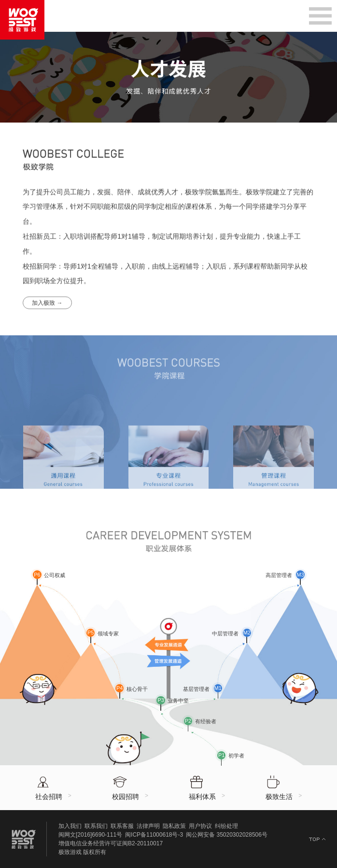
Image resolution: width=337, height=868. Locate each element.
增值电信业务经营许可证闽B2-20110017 (111, 843)
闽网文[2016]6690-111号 (90, 835)
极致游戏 (70, 852)
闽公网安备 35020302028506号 (227, 835)
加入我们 (70, 826)
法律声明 (148, 826)
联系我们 (96, 826)
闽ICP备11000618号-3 (154, 835)
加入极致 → (47, 311)
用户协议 (200, 826)
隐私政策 (174, 826)
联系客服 (122, 826)
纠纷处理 (226, 826)
